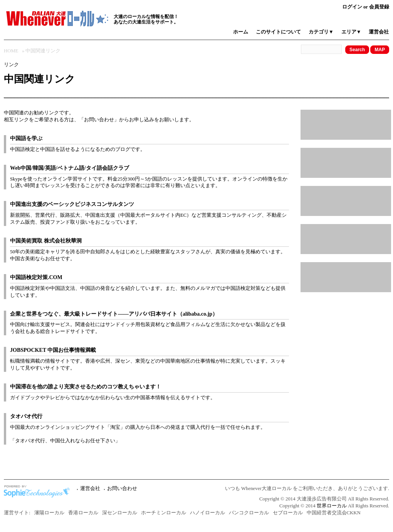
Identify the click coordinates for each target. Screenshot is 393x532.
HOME (11, 51)
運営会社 (379, 32)
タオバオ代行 (26, 416)
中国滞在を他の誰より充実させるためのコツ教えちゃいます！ (86, 387)
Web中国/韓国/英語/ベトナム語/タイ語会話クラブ (70, 168)
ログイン (352, 7)
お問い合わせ (99, 120)
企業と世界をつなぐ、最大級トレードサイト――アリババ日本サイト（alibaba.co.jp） (114, 314)
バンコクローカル (249, 513)
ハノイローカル (207, 513)
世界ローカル (332, 506)
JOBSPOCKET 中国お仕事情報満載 (53, 350)
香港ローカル (83, 513)
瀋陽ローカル (49, 513)
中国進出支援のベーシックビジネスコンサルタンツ (72, 204)
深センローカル (120, 513)
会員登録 (379, 7)
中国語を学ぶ (26, 138)
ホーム (241, 32)
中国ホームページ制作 (39, 492)
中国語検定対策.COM (36, 277)
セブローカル (288, 513)
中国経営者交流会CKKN (334, 513)
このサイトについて (278, 32)
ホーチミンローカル (164, 513)
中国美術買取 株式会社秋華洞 (46, 241)
